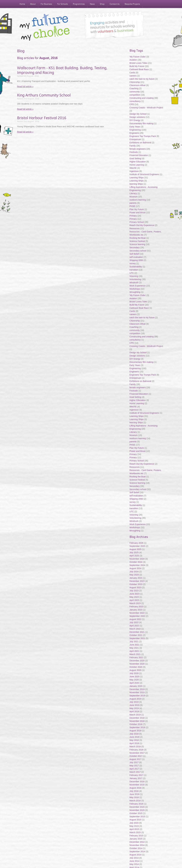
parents (133, 203)
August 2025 (135, 549)
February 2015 (136, 836)
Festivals (134, 152)
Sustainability (136, 267)
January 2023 (136, 610)
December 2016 (137, 782)
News (92, 4)
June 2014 (134, 861)
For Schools (62, 4)
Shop (102, 4)
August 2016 (135, 788)
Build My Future (137, 66)
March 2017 (135, 772)
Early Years (135, 127)
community (135, 92)
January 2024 (136, 578)
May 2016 (134, 797)
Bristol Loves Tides (138, 63)
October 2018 (136, 724)
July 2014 (134, 858)
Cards (132, 73)
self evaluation (136, 257)
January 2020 (136, 686)
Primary (133, 216)
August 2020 (135, 670)
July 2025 (134, 552)
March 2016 (135, 801)
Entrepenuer (135, 139)
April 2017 (134, 769)
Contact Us (115, 4)
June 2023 (134, 594)
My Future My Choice (45, 27)
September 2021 (137, 638)
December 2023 (137, 581)
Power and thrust (138, 213)
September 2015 (137, 816)
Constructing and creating (142, 98)
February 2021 (136, 657)
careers (133, 76)
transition (134, 270)
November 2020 (137, 664)
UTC (132, 273)
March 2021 (135, 654)
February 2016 (136, 804)
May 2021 (134, 648)
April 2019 (134, 712)
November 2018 (137, 721)
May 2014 (134, 864)
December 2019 (137, 689)
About (33, 4)
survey (133, 263)
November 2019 (137, 692)
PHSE (132, 206)
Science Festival (137, 241)
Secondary (135, 248)
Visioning (134, 276)
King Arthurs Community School (44, 95)
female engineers (138, 149)
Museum (134, 197)
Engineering (135, 130)
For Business (46, 4)
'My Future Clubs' (138, 57)
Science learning (137, 244)
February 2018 (136, 750)
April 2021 (134, 651)
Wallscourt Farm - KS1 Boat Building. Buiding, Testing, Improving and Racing (62, 70)
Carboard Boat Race (139, 69)
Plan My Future (137, 209)
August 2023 (135, 587)
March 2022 (135, 629)
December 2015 (137, 807)
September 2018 (137, 727)
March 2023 (135, 603)
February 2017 (136, 775)
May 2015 (134, 826)
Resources (135, 228)
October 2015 (136, 813)
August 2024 (135, 568)
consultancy (135, 101)
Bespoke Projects (132, 4)
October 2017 (136, 756)
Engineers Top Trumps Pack (143, 136)
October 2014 (136, 848)
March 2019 (135, 715)
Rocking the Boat (138, 238)
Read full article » (25, 86)
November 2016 (137, 785)
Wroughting (135, 292)
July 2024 (134, 572)
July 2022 (134, 622)
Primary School (137, 222)
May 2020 (134, 680)
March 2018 (135, 747)
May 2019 (134, 708)
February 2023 (136, 607)
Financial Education (139, 155)
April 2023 (134, 600)
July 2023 (134, 591)
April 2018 (134, 743)
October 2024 (136, 562)
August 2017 (135, 759)
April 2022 (134, 626)
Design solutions (137, 117)
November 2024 (137, 559)
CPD (132, 104)
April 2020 (134, 683)
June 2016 (134, 794)
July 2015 (134, 823)
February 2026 (136, 543)
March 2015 (135, 832)
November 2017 (137, 753)
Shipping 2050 (136, 260)
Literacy (133, 193)
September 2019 (137, 696)
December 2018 (137, 718)
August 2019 (135, 699)
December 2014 (137, 842)
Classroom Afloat (138, 85)
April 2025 (134, 556)
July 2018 (134, 734)
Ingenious (134, 171)
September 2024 (137, 565)
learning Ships (136, 184)
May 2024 (134, 575)
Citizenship (135, 82)
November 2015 (137, 810)
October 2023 (136, 584)
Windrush (134, 283)
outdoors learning (138, 200)
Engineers (134, 133)
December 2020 (137, 661)
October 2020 (136, 667)
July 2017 (134, 762)
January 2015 (136, 839)
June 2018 (134, 737)
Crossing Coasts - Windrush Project (146, 108)
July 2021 (134, 642)
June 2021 (134, 645)
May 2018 (134, 740)
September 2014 (137, 851)
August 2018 (135, 731)
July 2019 (134, 702)
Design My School (138, 114)
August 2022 (135, 619)
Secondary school (138, 251)
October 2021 (136, 635)
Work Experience (138, 286)
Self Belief (134, 254)
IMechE (133, 168)
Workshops (135, 289)
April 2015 (134, 829)
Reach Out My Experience (142, 225)
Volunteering (135, 279)
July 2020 (134, 673)
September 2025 (137, 546)
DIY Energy (135, 120)
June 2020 (134, 677)
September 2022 (137, 616)
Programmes (79, 4)
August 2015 (135, 820)
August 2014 (135, 855)
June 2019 (134, 705)
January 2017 (136, 778)
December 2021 (137, 632)
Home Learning (137, 165)
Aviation (133, 60)
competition (135, 95)
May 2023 (134, 597)
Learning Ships (137, 178)
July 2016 (134, 791)
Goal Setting (135, 158)
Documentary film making (141, 123)
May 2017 (134, 766)
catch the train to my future (142, 79)
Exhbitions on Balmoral (141, 143)
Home (22, 4)
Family (133, 146)
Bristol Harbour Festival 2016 (42, 118)
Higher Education (138, 162)
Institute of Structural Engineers (144, 174)
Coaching (134, 88)
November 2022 (137, 613)
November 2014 (137, 845)
